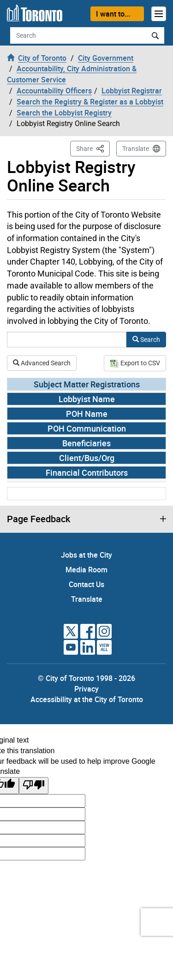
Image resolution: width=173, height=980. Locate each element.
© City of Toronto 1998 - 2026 (86, 678)
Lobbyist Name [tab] (87, 399)
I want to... (113, 14)
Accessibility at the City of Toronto (87, 699)
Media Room (86, 570)
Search (146, 340)
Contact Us (86, 584)
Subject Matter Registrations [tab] (87, 384)
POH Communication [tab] (87, 428)
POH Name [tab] (87, 414)
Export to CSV (135, 363)
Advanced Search (42, 363)
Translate (136, 149)
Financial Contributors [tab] (87, 473)
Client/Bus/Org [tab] (87, 458)
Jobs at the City (86, 555)
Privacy (86, 689)
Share (93, 148)
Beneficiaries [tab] (86, 443)
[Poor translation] (34, 786)
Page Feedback (39, 519)
